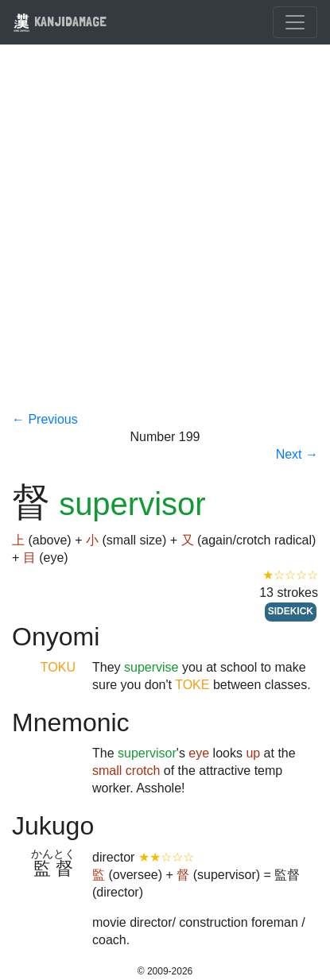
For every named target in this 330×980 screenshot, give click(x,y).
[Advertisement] (165, 238)
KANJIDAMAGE (60, 21)
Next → (297, 454)
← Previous (45, 419)
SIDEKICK (291, 611)
